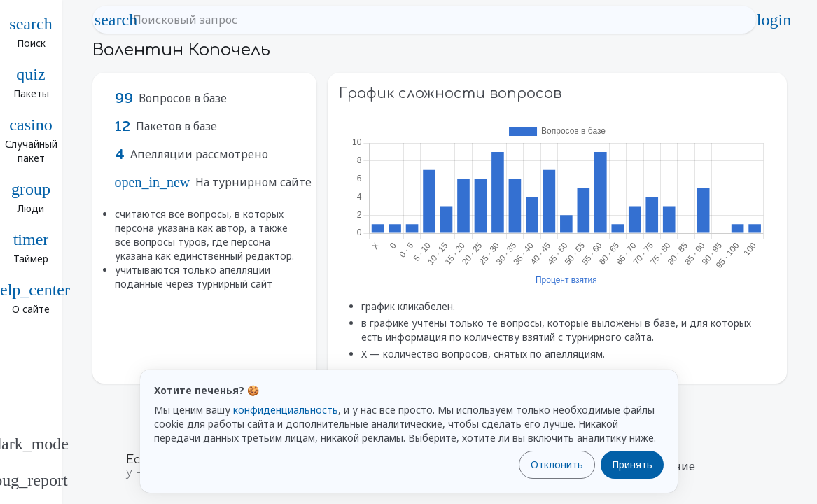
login (774, 20)
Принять (632, 464)
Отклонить (557, 464)
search (116, 20)
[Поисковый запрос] (437, 20)
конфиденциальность (286, 410)
